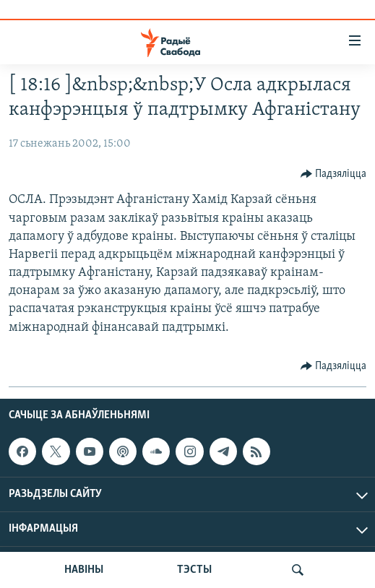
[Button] (334, 174)
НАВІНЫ (84, 570)
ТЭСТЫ (194, 570)
